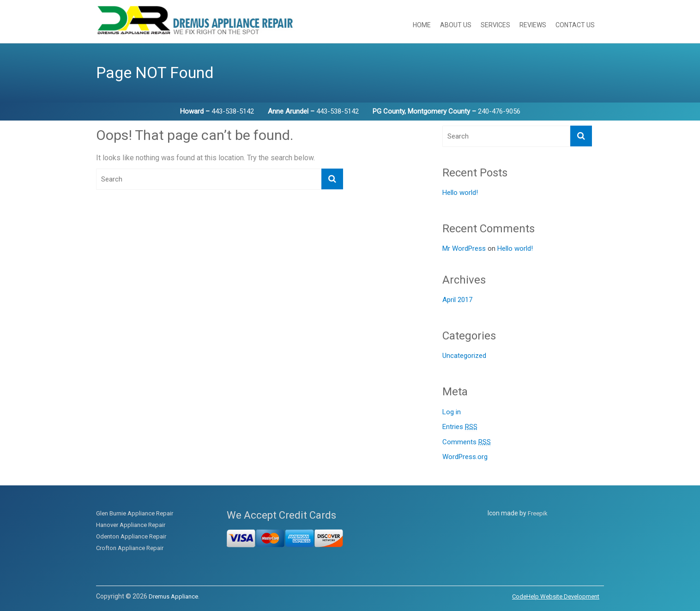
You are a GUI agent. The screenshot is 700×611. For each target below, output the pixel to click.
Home (422, 25)
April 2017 (457, 300)
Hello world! (460, 193)
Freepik (538, 513)
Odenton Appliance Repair (131, 536)
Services (495, 25)
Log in (452, 412)
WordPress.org (465, 457)
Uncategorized (464, 356)
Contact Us (575, 25)
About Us (456, 25)
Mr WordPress (464, 248)
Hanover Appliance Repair (131, 525)
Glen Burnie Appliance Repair (135, 513)
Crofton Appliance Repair (130, 548)
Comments (467, 442)
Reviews (533, 25)
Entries (460, 427)
